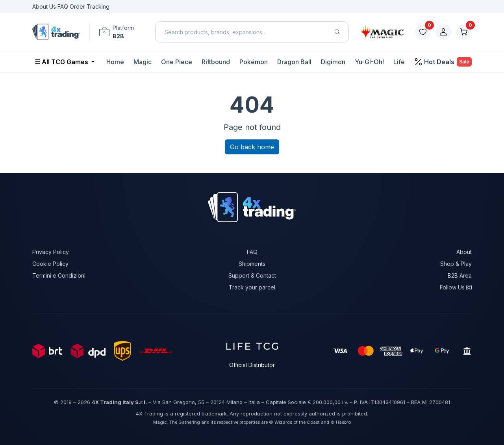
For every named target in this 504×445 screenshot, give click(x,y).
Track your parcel (252, 287)
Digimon (333, 62)
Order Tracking (90, 6)
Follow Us (456, 287)
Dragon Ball (294, 62)
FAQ (64, 6)
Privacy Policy (51, 252)
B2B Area (460, 275)
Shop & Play (456, 264)
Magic (143, 62)
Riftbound (216, 62)
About (464, 252)
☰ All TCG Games (62, 62)
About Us (45, 6)
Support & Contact (252, 275)
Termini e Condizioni (59, 275)
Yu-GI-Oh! (369, 62)
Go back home (252, 147)
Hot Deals (444, 62)
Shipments (252, 264)
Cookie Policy (50, 264)
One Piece (177, 62)
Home (115, 62)
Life (399, 62)
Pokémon (254, 62)
